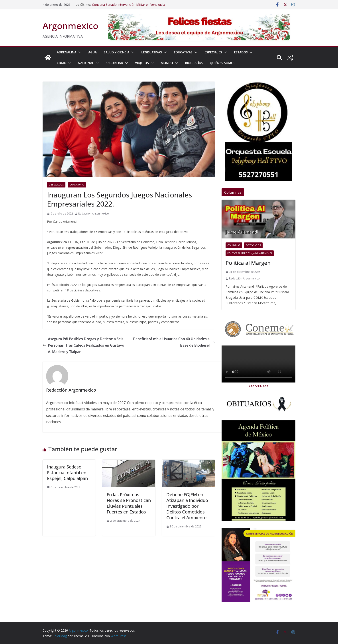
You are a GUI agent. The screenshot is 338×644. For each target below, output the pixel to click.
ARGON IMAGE (258, 386)
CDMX (61, 63)
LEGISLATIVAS (152, 52)
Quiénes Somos (223, 63)
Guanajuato (77, 185)
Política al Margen (248, 263)
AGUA (92, 52)
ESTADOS (241, 52)
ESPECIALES (213, 52)
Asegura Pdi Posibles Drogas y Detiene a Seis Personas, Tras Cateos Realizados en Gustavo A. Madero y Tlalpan (83, 345)
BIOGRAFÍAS (194, 63)
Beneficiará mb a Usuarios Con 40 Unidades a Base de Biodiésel (174, 342)
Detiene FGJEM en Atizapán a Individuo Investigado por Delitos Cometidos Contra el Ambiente (187, 506)
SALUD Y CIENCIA (117, 52)
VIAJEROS (142, 63)
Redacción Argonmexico (94, 214)
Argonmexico (70, 26)
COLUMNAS (234, 245)
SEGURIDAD (114, 63)
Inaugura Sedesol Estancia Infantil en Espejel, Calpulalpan (67, 473)
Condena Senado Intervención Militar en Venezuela (129, 5)
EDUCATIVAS (183, 52)
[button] (79, 52)
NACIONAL (86, 63)
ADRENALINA (67, 52)
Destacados (56, 185)
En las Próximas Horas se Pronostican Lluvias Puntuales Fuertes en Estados (129, 503)
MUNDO (167, 63)
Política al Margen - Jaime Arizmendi (250, 253)
